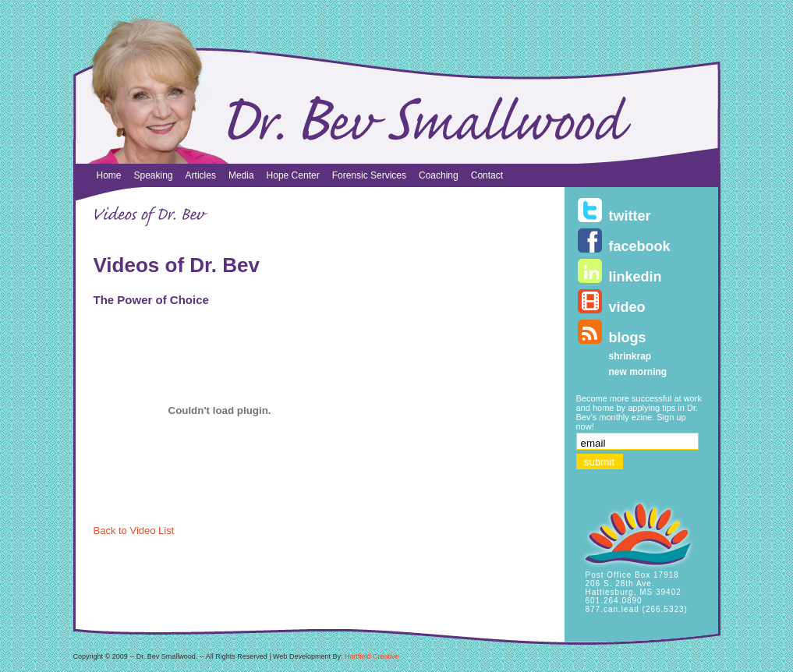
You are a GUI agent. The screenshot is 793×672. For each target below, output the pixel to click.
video (627, 307)
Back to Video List (134, 531)
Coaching (439, 175)
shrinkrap (630, 356)
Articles (201, 175)
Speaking (154, 175)
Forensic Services (369, 175)
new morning (638, 372)
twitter (630, 216)
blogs (628, 338)
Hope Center (293, 175)
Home (109, 175)
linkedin (635, 277)
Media (241, 175)
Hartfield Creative (372, 656)
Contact (487, 175)
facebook (640, 246)
